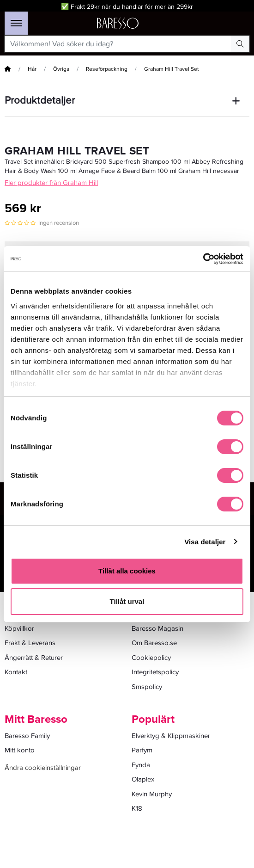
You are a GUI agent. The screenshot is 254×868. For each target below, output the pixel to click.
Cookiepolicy (151, 658)
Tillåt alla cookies (127, 571)
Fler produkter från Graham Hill (51, 183)
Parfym (142, 750)
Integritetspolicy (155, 672)
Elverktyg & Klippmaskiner (171, 736)
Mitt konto (20, 750)
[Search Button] (240, 44)
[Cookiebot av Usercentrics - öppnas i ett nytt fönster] (203, 259)
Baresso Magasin (157, 628)
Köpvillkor (19, 628)
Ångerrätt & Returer (34, 658)
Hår (32, 69)
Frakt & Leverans (30, 643)
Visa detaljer (205, 542)
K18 (137, 808)
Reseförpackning (107, 69)
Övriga (61, 69)
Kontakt (16, 672)
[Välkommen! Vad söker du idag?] (118, 44)
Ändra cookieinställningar (43, 768)
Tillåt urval (127, 601)
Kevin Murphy (152, 794)
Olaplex (143, 779)
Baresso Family (27, 736)
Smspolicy (147, 687)
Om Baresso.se (154, 643)
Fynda (141, 765)
